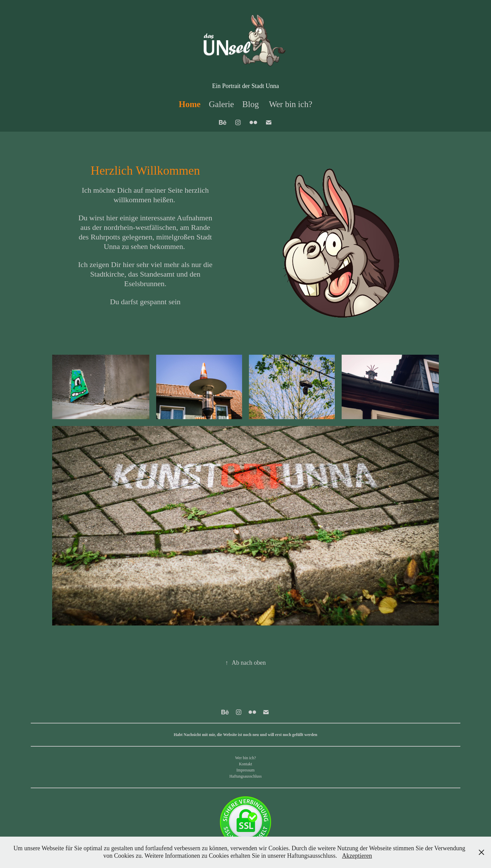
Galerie (222, 104)
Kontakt (246, 764)
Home (190, 104)
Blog (251, 104)
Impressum (245, 770)
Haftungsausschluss (246, 776)
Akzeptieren (357, 856)
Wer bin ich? (291, 104)
